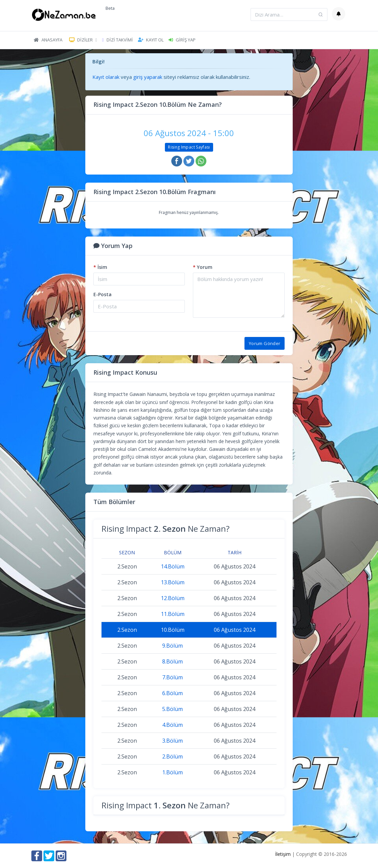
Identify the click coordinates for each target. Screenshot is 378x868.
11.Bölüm (173, 614)
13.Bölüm (173, 582)
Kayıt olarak (106, 77)
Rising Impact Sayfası (189, 147)
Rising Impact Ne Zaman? (166, 529)
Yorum (203, 267)
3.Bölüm (172, 741)
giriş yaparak (148, 77)
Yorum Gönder (265, 343)
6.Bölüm (172, 693)
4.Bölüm (172, 725)
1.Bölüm (172, 772)
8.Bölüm (172, 661)
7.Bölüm (172, 677)
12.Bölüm (173, 598)
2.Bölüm (172, 756)
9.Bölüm (172, 646)
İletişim (283, 854)
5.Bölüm (172, 709)
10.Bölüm (173, 630)
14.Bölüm (173, 566)
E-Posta (103, 294)
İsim (100, 267)
